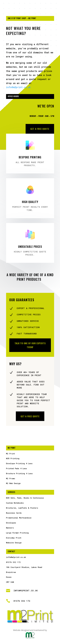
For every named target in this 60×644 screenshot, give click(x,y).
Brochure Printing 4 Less (19, 473)
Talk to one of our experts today (30, 345)
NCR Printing (13, 458)
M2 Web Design (13, 483)
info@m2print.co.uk (18, 87)
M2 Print (10, 454)
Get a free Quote (40, 129)
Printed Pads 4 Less (16, 468)
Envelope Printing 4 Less (19, 463)
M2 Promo (11, 478)
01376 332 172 (13, 562)
